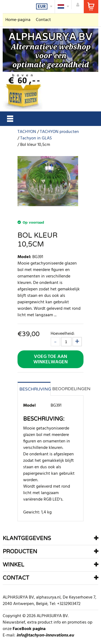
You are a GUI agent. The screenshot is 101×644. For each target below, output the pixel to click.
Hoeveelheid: (63, 334)
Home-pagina (18, 20)
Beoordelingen (68, 389)
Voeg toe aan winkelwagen (50, 359)
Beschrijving (35, 389)
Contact (43, 20)
